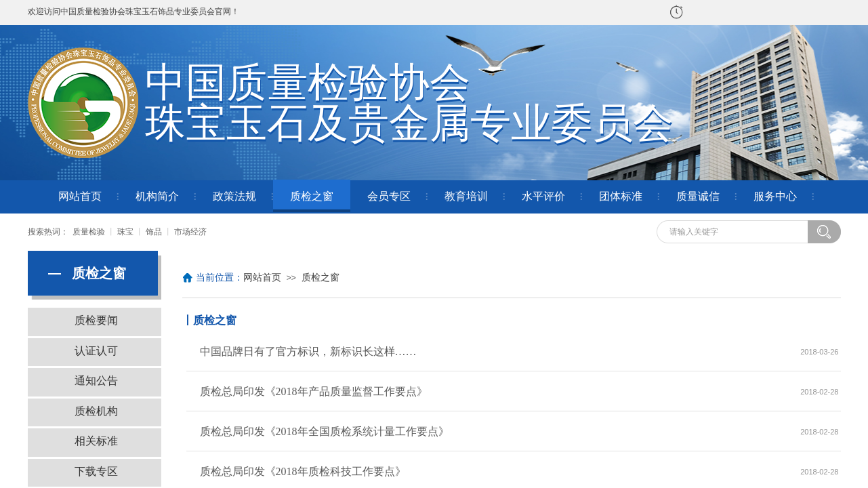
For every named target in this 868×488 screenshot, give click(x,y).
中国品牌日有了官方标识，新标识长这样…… (308, 351)
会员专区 (389, 196)
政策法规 (234, 196)
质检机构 (96, 411)
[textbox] (737, 232)
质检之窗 (312, 196)
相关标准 (96, 441)
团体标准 (621, 196)
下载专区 (96, 471)
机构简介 (157, 196)
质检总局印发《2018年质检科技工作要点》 (303, 471)
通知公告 (96, 381)
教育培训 (466, 196)
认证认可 (96, 351)
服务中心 (775, 196)
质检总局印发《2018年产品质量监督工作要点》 (314, 391)
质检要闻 (96, 320)
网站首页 (80, 196)
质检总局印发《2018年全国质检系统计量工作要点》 (325, 431)
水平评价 (543, 196)
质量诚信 (698, 196)
